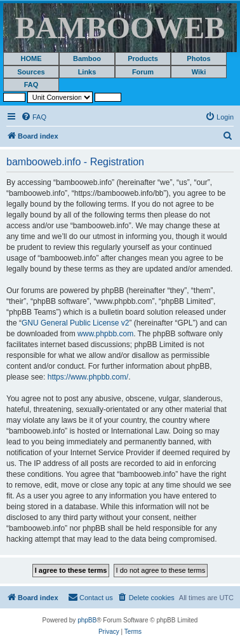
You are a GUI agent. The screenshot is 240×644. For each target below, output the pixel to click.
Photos (198, 58)
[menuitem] (34, 117)
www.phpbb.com (105, 334)
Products (143, 58)
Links (87, 72)
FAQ (31, 85)
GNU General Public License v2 (75, 323)
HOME (31, 58)
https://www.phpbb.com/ (88, 377)
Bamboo (87, 58)
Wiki (199, 72)
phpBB (87, 620)
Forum (143, 72)
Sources (31, 72)
